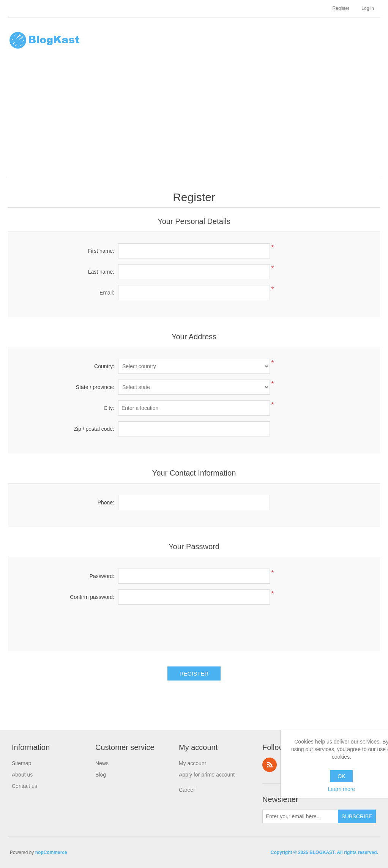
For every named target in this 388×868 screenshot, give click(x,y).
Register (341, 8)
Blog (101, 775)
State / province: (95, 387)
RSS (270, 765)
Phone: (106, 503)
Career (187, 790)
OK (341, 776)
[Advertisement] (196, 120)
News (102, 763)
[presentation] (194, 625)
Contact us (24, 786)
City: (109, 408)
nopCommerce (51, 852)
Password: (102, 576)
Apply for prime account (207, 775)
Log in (368, 8)
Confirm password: (92, 597)
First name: (101, 251)
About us (22, 775)
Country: (104, 366)
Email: (107, 293)
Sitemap (21, 763)
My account (192, 763)
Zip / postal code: (94, 429)
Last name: (101, 272)
